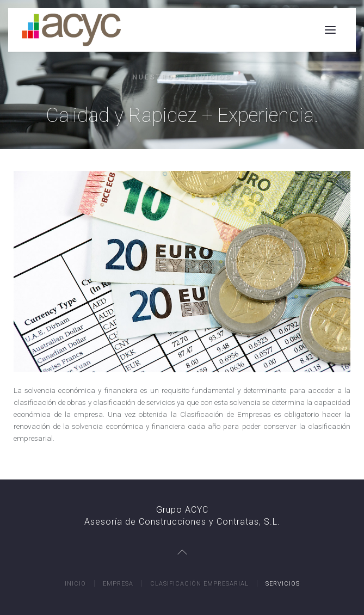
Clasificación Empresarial (199, 584)
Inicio (75, 584)
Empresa (118, 584)
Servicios (283, 584)
